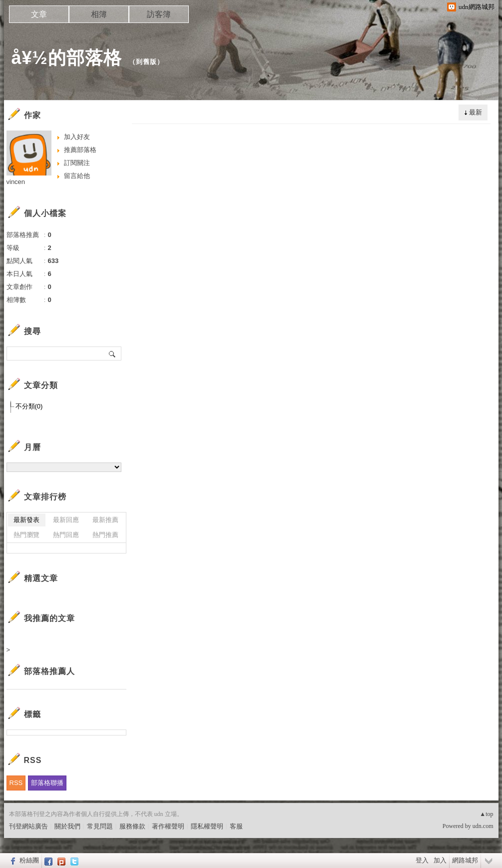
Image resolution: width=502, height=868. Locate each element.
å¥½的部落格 (67, 58)
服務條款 (132, 826)
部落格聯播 (47, 783)
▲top (486, 814)
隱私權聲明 (207, 826)
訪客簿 (159, 14)
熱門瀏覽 (26, 535)
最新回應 (66, 520)
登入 (422, 860)
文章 (39, 14)
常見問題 (100, 826)
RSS (16, 783)
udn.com (483, 826)
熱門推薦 (105, 535)
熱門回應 (66, 535)
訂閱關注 (77, 163)
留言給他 (77, 176)
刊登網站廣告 (28, 826)
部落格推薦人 (49, 671)
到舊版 (146, 62)
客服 (236, 826)
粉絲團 (29, 860)
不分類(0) (29, 406)
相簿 (99, 14)
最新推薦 (105, 520)
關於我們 (67, 826)
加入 (440, 860)
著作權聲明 (168, 826)
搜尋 (113, 353)
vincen (16, 182)
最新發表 (26, 520)
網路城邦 (465, 860)
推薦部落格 (80, 150)
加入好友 (77, 137)
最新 (476, 112)
